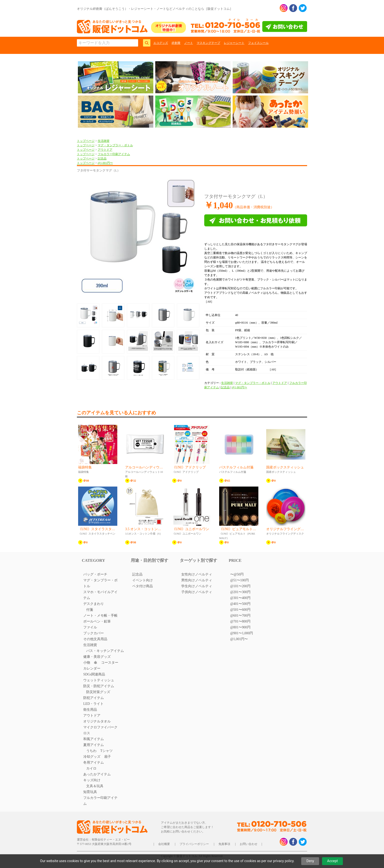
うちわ (91, 751)
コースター (110, 663)
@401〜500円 (240, 604)
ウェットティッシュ (99, 680)
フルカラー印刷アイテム (114, 154)
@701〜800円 (240, 621)
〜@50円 (237, 574)
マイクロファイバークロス (100, 730)
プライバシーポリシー (194, 844)
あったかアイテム (97, 774)
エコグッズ (161, 43)
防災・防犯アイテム (99, 686)
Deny (310, 861)
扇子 (108, 757)
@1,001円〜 (105, 163)
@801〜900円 (240, 627)
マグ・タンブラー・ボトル (115, 145)
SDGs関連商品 (94, 674)
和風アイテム (94, 739)
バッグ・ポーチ (95, 574)
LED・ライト (93, 704)
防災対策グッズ (98, 692)
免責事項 (224, 844)
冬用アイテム (94, 763)
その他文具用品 (95, 639)
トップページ (86, 141)
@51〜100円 (240, 580)
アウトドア (105, 150)
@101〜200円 (240, 586)
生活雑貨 (104, 141)
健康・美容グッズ (97, 657)
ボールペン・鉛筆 (97, 621)
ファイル (90, 627)
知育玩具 (90, 792)
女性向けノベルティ (197, 574)
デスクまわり (94, 604)
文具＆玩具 (95, 786)
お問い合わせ (249, 844)
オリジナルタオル (97, 721)
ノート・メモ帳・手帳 (100, 616)
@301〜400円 (240, 598)
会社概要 (164, 844)
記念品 (102, 159)
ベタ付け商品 (143, 586)
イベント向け (143, 580)
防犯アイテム (94, 698)
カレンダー (92, 668)
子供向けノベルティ (197, 592)
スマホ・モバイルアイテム (100, 595)
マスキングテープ (208, 43)
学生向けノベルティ (197, 586)
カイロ (91, 768)
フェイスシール (258, 43)
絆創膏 (176, 43)
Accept (333, 861)
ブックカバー (94, 633)
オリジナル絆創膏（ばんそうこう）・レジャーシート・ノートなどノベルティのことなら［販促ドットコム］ (155, 9)
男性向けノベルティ (197, 580)
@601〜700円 (240, 616)
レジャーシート (234, 43)
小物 (87, 663)
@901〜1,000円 (242, 633)
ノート (189, 43)
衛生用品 (90, 710)
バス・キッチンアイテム (105, 651)
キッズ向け (92, 780)
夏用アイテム (94, 745)
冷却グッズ (92, 757)
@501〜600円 (240, 610)
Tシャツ (106, 751)
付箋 (90, 610)
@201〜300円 (240, 592)
